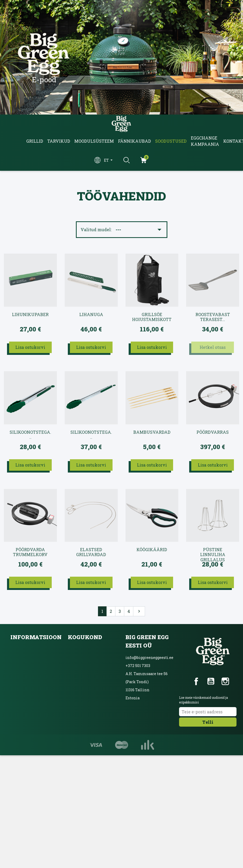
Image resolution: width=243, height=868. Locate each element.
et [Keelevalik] (107, 160)
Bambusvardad (152, 432)
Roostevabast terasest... (213, 317)
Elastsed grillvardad (91, 552)
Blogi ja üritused (83, 661)
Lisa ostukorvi (30, 347)
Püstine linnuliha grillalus (213, 552)
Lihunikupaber (30, 315)
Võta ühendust (23, 695)
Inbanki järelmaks (28, 684)
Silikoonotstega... (30, 435)
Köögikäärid (152, 550)
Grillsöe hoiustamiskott (152, 317)
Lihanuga (91, 315)
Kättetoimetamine (28, 649)
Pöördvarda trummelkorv (30, 552)
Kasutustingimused (28, 661)
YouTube (211, 681)
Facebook (196, 681)
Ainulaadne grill (83, 684)
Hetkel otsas (213, 347)
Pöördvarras (213, 432)
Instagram (225, 681)
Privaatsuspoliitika (29, 672)
